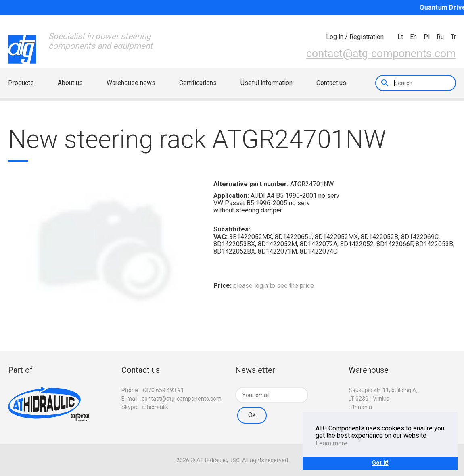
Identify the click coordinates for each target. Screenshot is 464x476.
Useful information (266, 83)
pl (427, 37)
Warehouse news (131, 83)
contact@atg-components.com (381, 54)
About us (70, 83)
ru (440, 37)
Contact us (331, 83)
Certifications (198, 83)
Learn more (331, 443)
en (413, 37)
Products (21, 83)
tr (453, 37)
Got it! (380, 463)
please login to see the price (274, 286)
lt (400, 37)
